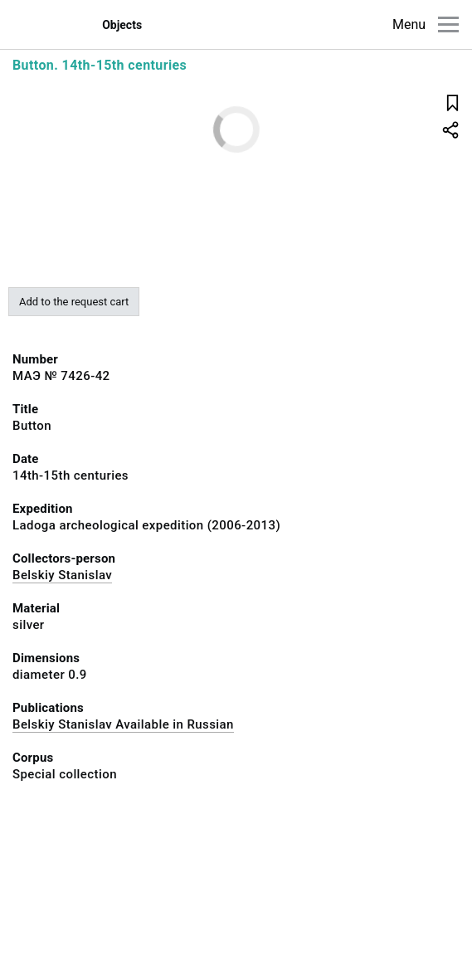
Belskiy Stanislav (62, 575)
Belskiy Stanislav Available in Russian (123, 724)
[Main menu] (448, 24)
